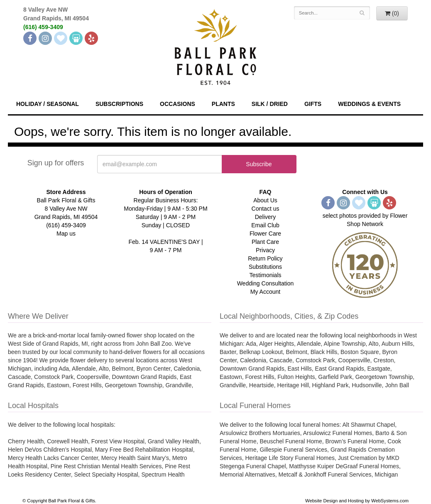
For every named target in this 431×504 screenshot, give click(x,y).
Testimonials (265, 275)
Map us (66, 234)
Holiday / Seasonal (48, 104)
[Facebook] (30, 38)
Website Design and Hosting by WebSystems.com (357, 501)
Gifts (313, 104)
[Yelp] (91, 38)
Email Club (265, 225)
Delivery (266, 217)
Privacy (265, 250)
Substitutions (265, 267)
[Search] (362, 13)
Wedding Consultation (266, 283)
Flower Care (265, 234)
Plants (223, 104)
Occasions (178, 104)
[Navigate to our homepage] (215, 46)
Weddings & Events (369, 104)
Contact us (266, 209)
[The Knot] (61, 38)
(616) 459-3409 (43, 27)
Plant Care (265, 242)
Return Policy (265, 258)
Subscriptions (119, 104)
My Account (265, 292)
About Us (265, 200)
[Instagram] (45, 38)
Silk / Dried (270, 104)
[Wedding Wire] (76, 38)
